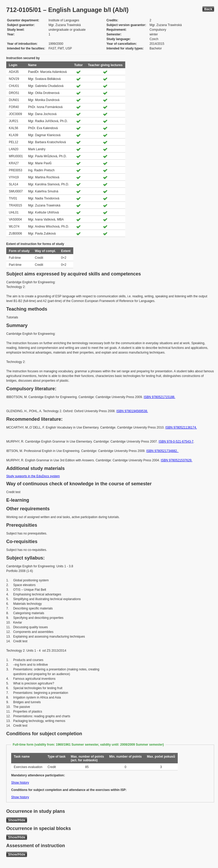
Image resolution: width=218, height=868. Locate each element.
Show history (20, 783)
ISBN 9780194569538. (132, 411)
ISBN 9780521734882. (163, 451)
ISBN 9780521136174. (181, 427)
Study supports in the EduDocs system (33, 476)
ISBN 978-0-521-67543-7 (176, 442)
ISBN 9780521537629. (177, 460)
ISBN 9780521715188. (159, 397)
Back (208, 9)
